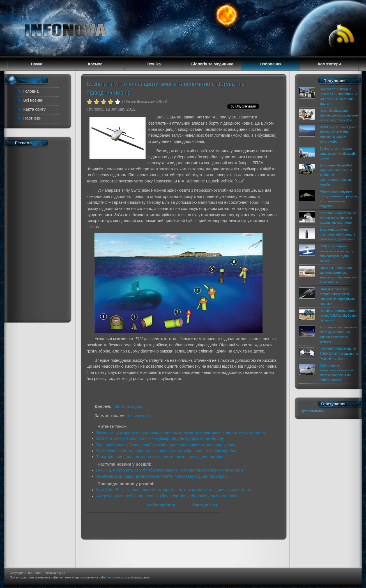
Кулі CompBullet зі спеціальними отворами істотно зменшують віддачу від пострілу (173, 490)
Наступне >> (205, 505)
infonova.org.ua (116, 577)
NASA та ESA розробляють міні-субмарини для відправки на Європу (160, 438)
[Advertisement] (40, 234)
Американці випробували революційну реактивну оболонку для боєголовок (167, 496)
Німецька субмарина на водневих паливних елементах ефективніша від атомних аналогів (180, 433)
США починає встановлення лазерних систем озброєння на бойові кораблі (166, 451)
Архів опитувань (314, 411)
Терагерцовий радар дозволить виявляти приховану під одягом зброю (162, 457)
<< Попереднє (162, 505)
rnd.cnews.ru (138, 416)
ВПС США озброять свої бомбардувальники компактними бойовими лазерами (170, 470)
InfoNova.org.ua (128, 406)
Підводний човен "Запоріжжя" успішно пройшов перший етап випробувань (166, 445)
